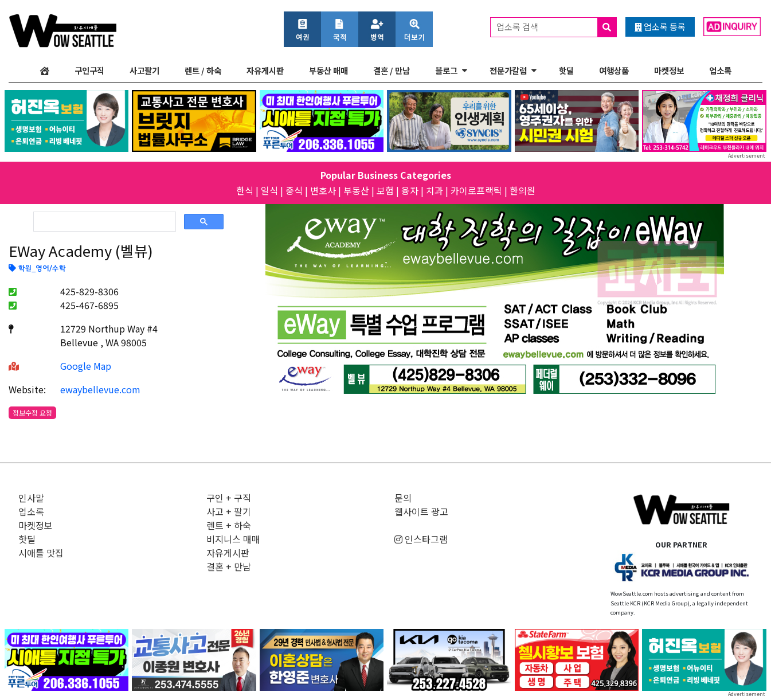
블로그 (446, 70)
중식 (294, 190)
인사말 (31, 498)
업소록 (720, 70)
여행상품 (614, 70)
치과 (435, 190)
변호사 (323, 190)
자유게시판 (265, 70)
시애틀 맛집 (41, 553)
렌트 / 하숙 (203, 70)
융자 (410, 190)
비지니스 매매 (233, 539)
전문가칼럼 (508, 70)
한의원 (523, 190)
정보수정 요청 (32, 412)
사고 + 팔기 (229, 511)
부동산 (356, 190)
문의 (403, 498)
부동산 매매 (328, 70)
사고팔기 (144, 70)
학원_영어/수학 (37, 269)
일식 (269, 190)
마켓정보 (669, 70)
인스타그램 (421, 539)
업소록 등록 (660, 27)
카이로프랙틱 (476, 190)
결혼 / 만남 (392, 70)
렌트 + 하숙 (229, 525)
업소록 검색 (556, 27)
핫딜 (566, 70)
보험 (385, 190)
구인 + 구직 (229, 498)
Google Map (86, 366)
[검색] (104, 222)
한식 (245, 190)
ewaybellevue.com (100, 389)
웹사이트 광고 (421, 511)
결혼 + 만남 (229, 566)
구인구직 (89, 70)
